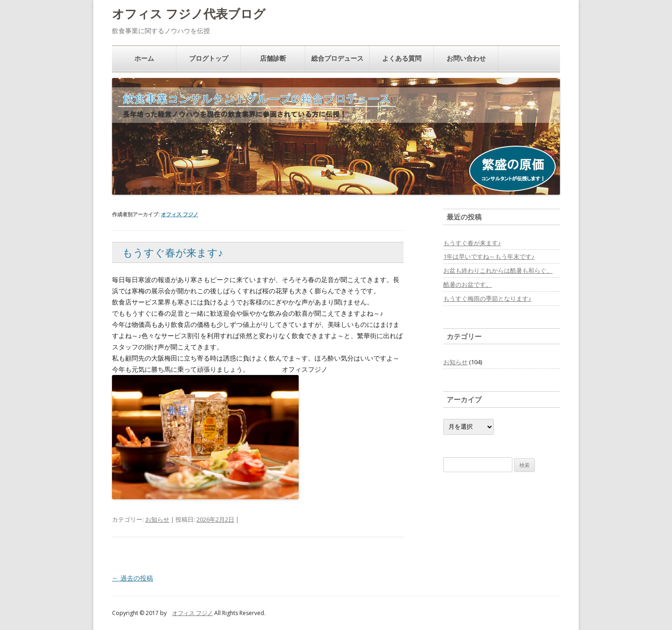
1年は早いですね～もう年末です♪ (489, 256)
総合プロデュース (337, 58)
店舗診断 (273, 58)
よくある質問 (402, 58)
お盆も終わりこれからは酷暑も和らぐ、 (498, 270)
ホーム (144, 58)
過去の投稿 (133, 578)
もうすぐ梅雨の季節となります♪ (487, 298)
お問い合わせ (466, 58)
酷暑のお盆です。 (468, 284)
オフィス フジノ (180, 214)
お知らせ (157, 519)
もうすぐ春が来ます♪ (173, 252)
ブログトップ (209, 58)
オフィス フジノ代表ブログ (189, 14)
